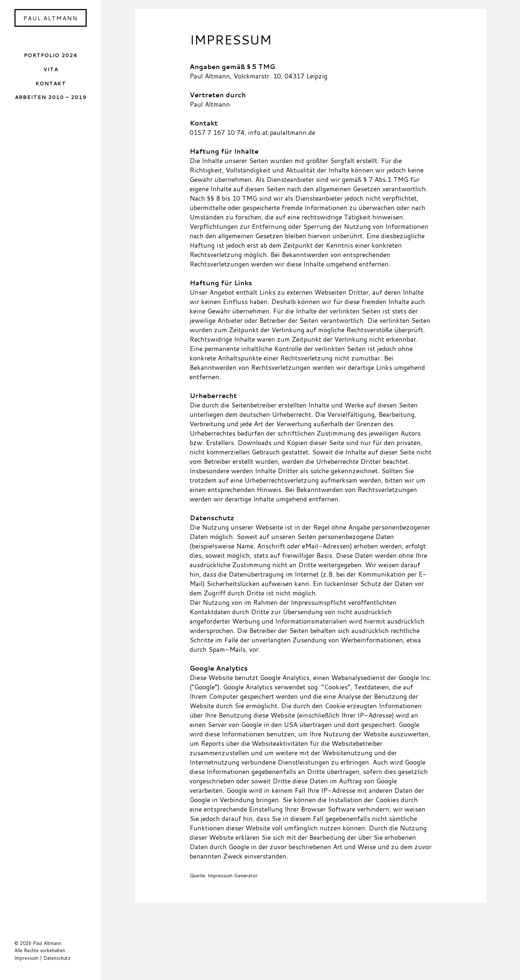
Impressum (27, 958)
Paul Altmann (51, 18)
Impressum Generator (233, 876)
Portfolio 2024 (51, 55)
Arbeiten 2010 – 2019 (51, 97)
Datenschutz (57, 958)
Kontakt (51, 83)
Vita (51, 69)
